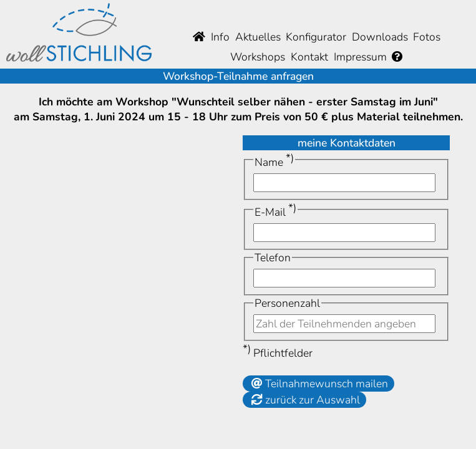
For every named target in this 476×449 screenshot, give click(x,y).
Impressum (360, 57)
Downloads (380, 37)
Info (220, 37)
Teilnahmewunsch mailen (318, 384)
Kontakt (309, 57)
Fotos (427, 37)
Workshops (258, 57)
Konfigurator (316, 37)
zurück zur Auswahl (304, 400)
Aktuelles (258, 37)
